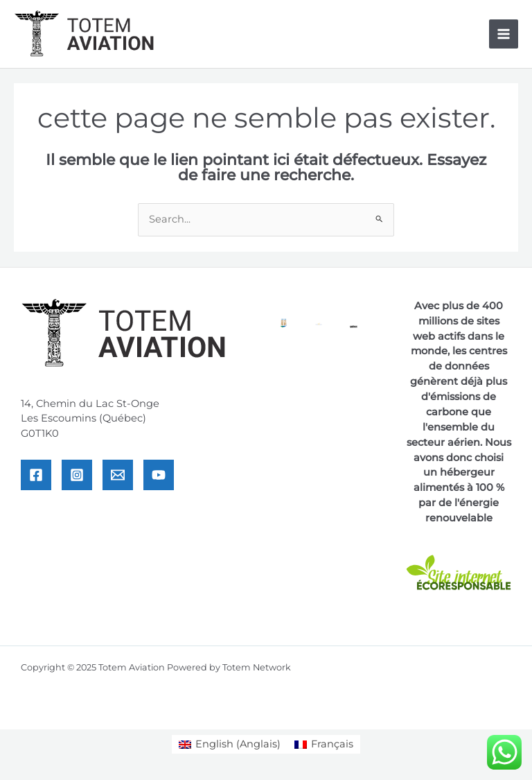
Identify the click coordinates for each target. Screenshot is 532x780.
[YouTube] (159, 475)
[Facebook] (36, 475)
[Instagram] (77, 475)
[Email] (118, 475)
